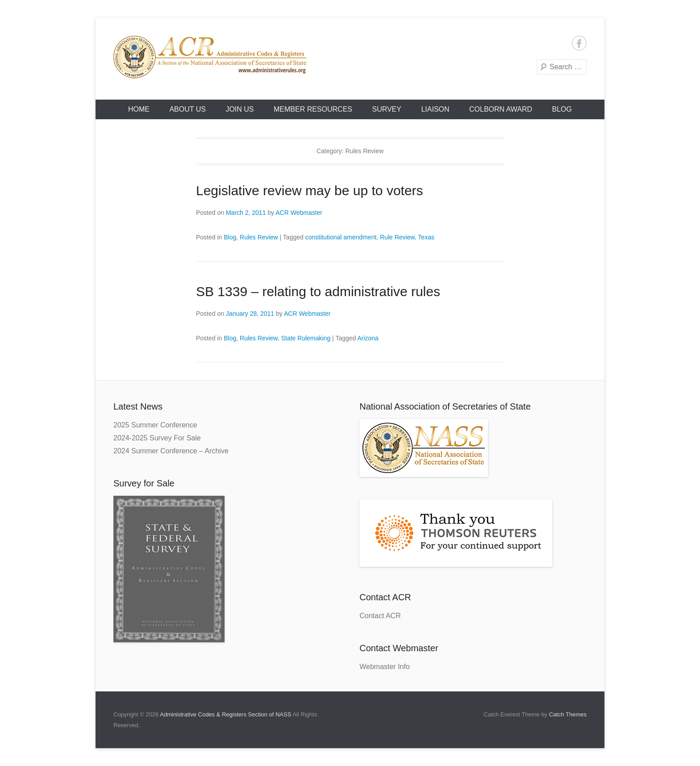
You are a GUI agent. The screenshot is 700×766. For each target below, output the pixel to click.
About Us (187, 109)
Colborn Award (501, 109)
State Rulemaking (306, 338)
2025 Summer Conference (155, 425)
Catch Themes (568, 714)
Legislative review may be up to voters (310, 190)
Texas (426, 237)
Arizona (368, 338)
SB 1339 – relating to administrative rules (318, 291)
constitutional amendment (341, 237)
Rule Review (397, 237)
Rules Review (259, 237)
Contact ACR (380, 616)
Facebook (579, 43)
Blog (562, 109)
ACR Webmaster (299, 213)
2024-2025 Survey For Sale (157, 438)
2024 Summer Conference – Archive (171, 451)
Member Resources (313, 109)
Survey (387, 109)
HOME (139, 109)
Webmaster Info (385, 667)
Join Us (240, 109)
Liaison (435, 109)
